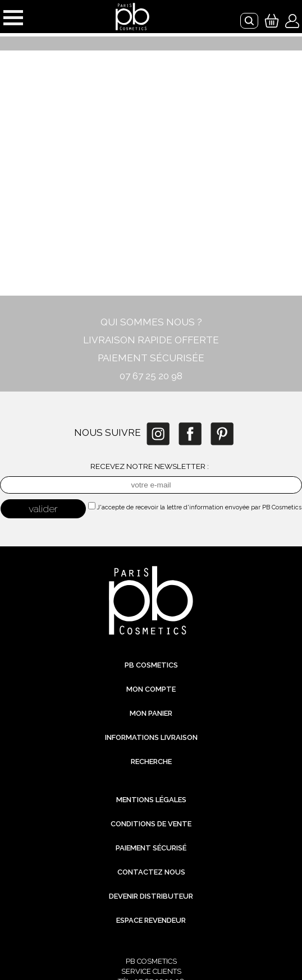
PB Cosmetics (151, 665)
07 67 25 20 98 (151, 376)
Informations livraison (151, 737)
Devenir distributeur (151, 896)
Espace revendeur (151, 920)
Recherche (151, 762)
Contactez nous (151, 872)
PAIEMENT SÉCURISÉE (151, 358)
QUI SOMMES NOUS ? (151, 322)
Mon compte (151, 689)
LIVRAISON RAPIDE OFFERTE (151, 340)
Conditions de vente (151, 824)
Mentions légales (151, 800)
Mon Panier (151, 713)
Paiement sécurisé (151, 848)
